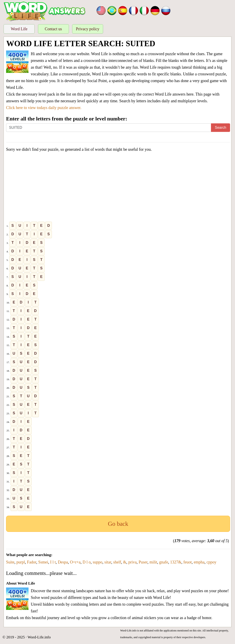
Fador (32, 562)
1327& (176, 562)
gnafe (164, 562)
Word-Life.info (39, 637)
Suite (10, 562)
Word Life (19, 29)
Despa (63, 562)
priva (132, 562)
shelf (117, 562)
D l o (87, 562)
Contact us (53, 29)
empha (199, 562)
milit (153, 562)
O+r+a (75, 562)
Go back (118, 524)
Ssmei (43, 562)
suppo (98, 562)
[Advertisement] (118, 188)
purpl (21, 562)
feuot (187, 562)
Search (221, 128)
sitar (108, 562)
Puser (143, 562)
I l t (53, 562)
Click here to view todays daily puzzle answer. (44, 108)
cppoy (211, 562)
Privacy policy (88, 29)
